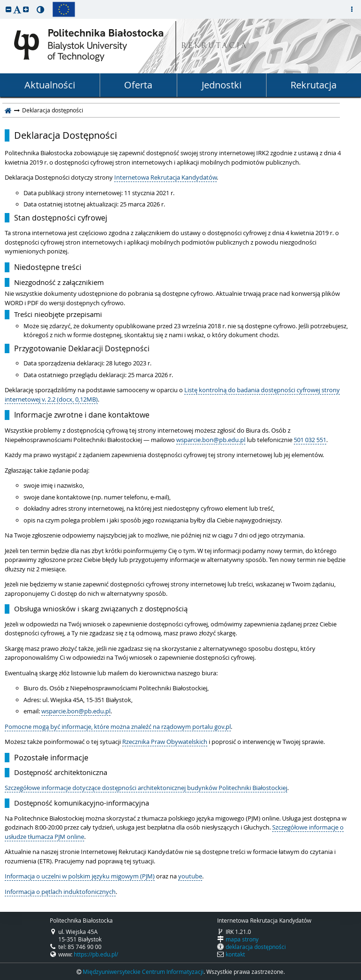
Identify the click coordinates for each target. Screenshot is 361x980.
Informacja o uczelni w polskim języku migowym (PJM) (80, 876)
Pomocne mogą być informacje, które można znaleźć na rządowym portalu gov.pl (118, 727)
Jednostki (222, 85)
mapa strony (242, 939)
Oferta (138, 85)
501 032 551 (310, 440)
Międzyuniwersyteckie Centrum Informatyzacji (143, 972)
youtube (190, 876)
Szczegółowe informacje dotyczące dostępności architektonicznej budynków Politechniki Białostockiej (146, 788)
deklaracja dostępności (256, 947)
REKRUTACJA (215, 46)
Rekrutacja (314, 85)
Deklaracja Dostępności (66, 135)
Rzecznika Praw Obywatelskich (165, 742)
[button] (8, 9)
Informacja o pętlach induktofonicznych (60, 892)
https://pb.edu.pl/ (96, 954)
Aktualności (50, 85)
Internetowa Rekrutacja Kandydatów (165, 177)
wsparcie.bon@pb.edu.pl (211, 440)
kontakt (235, 954)
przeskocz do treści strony (2, 2)
